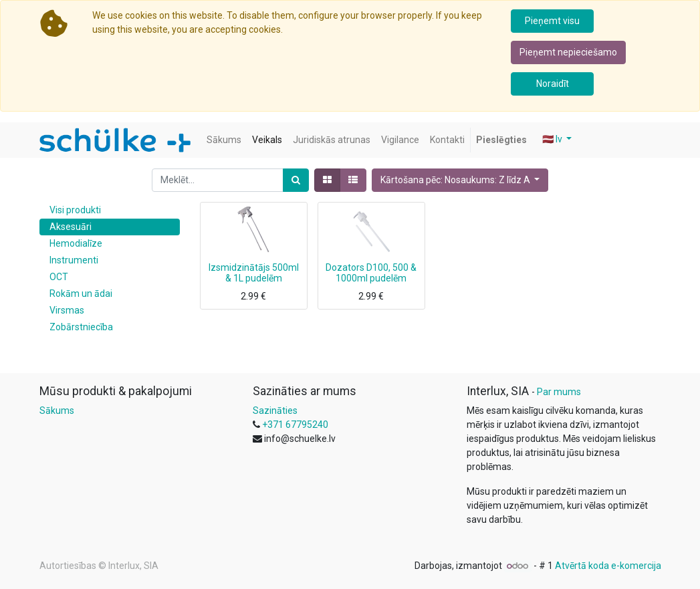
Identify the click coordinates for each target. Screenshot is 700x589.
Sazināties (275, 410)
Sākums (57, 410)
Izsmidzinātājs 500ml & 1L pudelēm (254, 273)
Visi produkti (75, 210)
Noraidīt (553, 84)
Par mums (559, 392)
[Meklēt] (296, 180)
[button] (460, 180)
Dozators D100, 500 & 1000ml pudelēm (371, 273)
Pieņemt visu (552, 21)
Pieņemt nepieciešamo (568, 52)
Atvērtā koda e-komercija (608, 566)
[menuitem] (224, 140)
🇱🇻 (553, 139)
